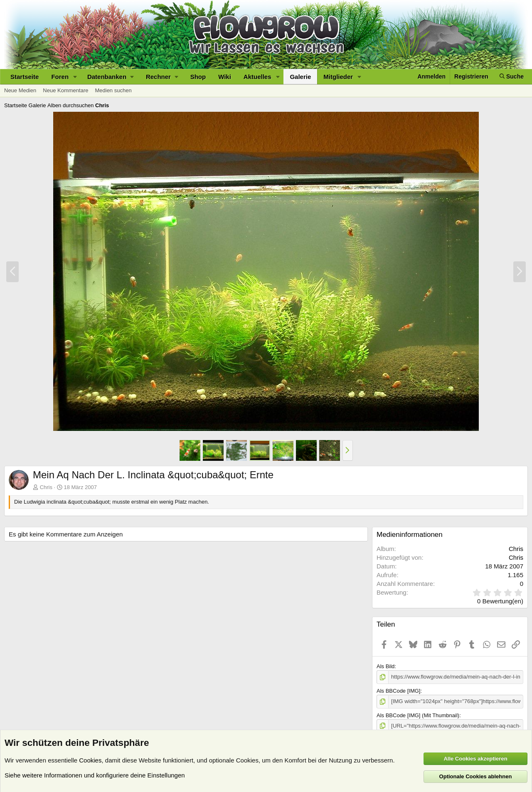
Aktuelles (257, 77)
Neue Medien (20, 90)
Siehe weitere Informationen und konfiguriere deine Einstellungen (95, 775)
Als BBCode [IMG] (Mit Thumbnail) (418, 715)
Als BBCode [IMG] (398, 691)
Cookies (90, 760)
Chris (46, 487)
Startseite (25, 77)
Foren (60, 77)
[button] (75, 77)
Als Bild (385, 666)
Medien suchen (113, 90)
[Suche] (512, 77)
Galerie (300, 77)
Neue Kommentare (65, 90)
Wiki (225, 77)
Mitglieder (338, 77)
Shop (198, 77)
